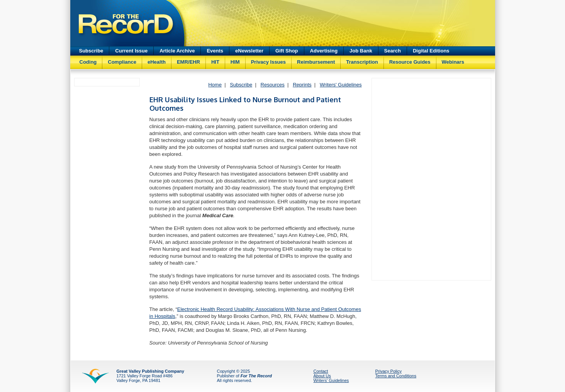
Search (393, 51)
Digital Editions (431, 51)
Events (215, 51)
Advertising (324, 51)
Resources (273, 85)
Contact (321, 371)
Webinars (453, 62)
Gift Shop (287, 51)
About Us (322, 376)
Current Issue (131, 51)
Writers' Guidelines (341, 85)
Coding (88, 62)
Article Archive (177, 51)
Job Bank (361, 51)
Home (215, 85)
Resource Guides (410, 62)
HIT (215, 62)
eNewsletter (249, 51)
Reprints (302, 85)
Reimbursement (316, 62)
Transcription (362, 62)
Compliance (122, 62)
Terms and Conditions (396, 376)
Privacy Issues (268, 62)
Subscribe (91, 51)
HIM (235, 62)
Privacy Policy (389, 371)
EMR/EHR (188, 62)
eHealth (157, 62)
